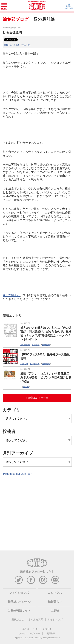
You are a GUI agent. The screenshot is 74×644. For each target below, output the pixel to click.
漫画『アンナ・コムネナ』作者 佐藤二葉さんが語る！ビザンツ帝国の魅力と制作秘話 (46, 377)
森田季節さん (11, 295)
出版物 (55, 610)
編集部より (55, 602)
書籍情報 (36, 345)
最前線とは (18, 619)
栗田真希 (46, 345)
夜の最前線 (35, 364)
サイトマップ (55, 619)
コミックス (55, 593)
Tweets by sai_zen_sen (17, 474)
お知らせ (24, 364)
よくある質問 (36, 619)
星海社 (26, 629)
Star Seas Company (33, 638)
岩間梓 (26, 387)
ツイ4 (36, 629)
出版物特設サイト (19, 610)
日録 (6, 45)
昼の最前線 (14, 45)
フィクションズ (19, 593)
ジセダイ (47, 629)
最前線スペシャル (19, 602)
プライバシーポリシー (30, 634)
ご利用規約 (50, 634)
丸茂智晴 (46, 364)
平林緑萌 (26, 45)
